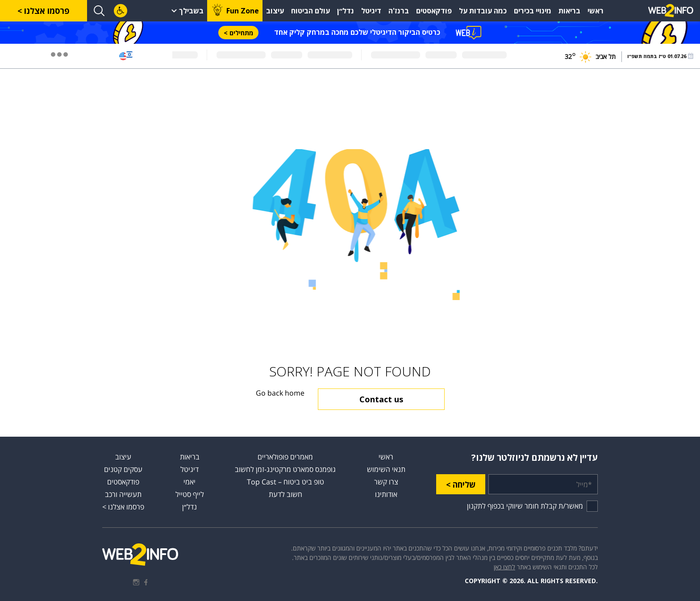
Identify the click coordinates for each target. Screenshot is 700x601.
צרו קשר (386, 482)
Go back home (280, 393)
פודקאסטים (434, 11)
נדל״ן (346, 11)
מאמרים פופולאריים (285, 457)
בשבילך (191, 11)
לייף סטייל (190, 494)
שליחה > (461, 484)
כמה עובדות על (483, 11)
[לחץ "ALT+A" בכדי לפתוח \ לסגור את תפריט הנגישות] (121, 11)
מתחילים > (238, 33)
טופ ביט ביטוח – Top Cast (285, 482)
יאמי (190, 482)
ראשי (596, 11)
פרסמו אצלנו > (44, 11)
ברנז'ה (399, 11)
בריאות (569, 11)
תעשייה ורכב (123, 494)
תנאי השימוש (386, 469)
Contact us (381, 399)
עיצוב (275, 11)
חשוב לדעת (285, 494)
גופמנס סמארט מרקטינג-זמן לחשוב (285, 469)
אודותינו (386, 494)
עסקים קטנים (123, 469)
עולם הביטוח (310, 11)
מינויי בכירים (533, 11)
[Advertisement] (664, 201)
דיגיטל (371, 11)
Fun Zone (243, 11)
